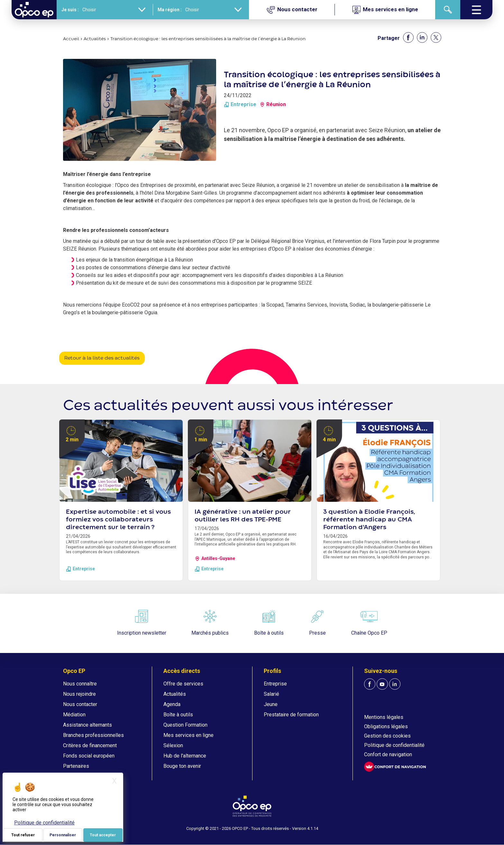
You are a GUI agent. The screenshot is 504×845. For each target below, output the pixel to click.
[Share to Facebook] (408, 37)
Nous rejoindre (79, 694)
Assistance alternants (87, 725)
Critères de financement (90, 745)
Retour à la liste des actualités (102, 358)
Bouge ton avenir (182, 766)
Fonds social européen (89, 756)
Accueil (71, 39)
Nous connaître (80, 684)
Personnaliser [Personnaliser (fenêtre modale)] (63, 835)
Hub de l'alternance (185, 756)
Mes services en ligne (188, 735)
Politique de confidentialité (394, 745)
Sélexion (173, 745)
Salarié (271, 694)
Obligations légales (386, 726)
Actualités (95, 39)
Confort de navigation (388, 754)
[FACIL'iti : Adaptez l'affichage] (395, 767)
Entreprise (275, 684)
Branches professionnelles (93, 735)
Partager (389, 38)
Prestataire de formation (291, 715)
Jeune (271, 704)
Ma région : (170, 10)
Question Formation (185, 725)
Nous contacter (80, 704)
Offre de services (183, 684)
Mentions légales (384, 717)
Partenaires (76, 766)
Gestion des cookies (387, 736)
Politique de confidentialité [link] (44, 823)
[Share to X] (436, 37)
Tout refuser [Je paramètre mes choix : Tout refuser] (23, 835)
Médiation (74, 715)
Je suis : (70, 10)
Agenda (172, 704)
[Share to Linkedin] (422, 37)
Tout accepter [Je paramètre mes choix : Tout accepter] (103, 835)
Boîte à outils (178, 715)
